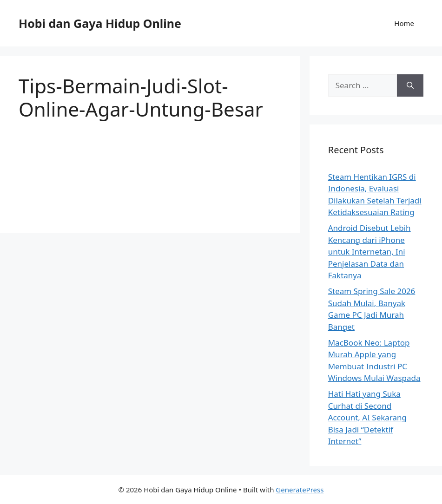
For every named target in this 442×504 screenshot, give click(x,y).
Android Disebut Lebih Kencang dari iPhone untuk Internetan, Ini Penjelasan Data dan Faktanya (369, 252)
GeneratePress (300, 490)
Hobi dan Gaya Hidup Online (100, 23)
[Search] (410, 85)
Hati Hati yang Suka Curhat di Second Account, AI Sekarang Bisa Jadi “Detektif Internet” (367, 417)
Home (404, 23)
